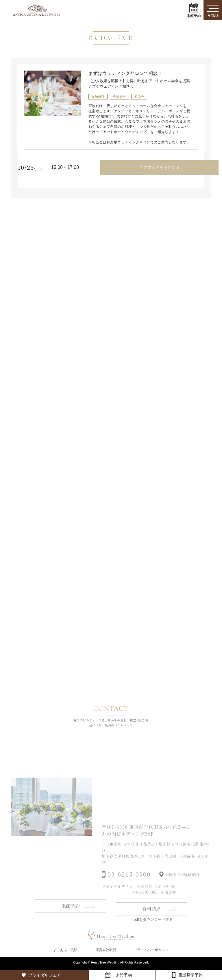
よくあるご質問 (65, 952)
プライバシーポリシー (151, 952)
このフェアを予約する (159, 167)
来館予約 (194, 10)
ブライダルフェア (45, 975)
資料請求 (151, 919)
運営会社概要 (106, 952)
